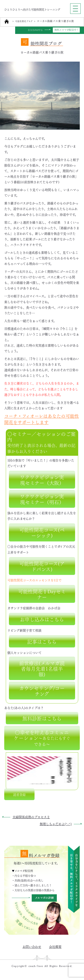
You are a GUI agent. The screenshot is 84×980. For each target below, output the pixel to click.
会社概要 (55, 946)
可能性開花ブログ (26, 21)
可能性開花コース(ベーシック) (42, 532)
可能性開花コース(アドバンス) (42, 566)
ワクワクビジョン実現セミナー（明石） (42, 499)
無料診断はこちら (42, 718)
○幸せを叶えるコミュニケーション (42, 738)
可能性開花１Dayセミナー (42, 594)
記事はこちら (42, 641)
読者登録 (19, 794)
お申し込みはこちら (42, 619)
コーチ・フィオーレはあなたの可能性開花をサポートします (42, 419)
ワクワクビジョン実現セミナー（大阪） (42, 479)
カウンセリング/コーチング (42, 690)
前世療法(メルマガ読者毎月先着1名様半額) (42, 668)
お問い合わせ (32, 946)
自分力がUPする (34, 30)
